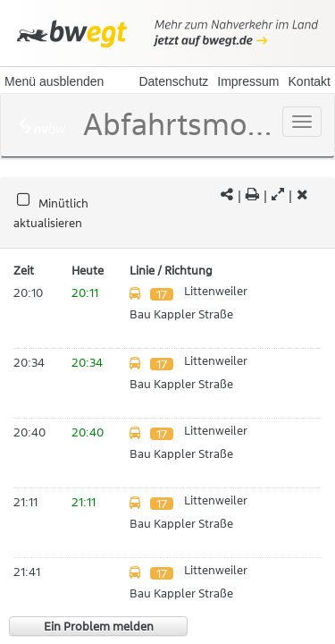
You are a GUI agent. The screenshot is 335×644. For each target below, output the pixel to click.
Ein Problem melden (99, 626)
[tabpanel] (167, 213)
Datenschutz (173, 81)
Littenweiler (216, 291)
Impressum (248, 81)
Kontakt (310, 81)
